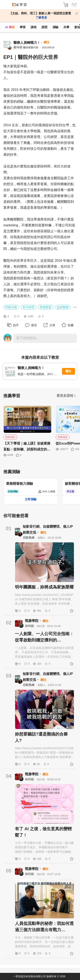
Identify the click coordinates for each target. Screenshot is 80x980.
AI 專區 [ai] (10, 27)
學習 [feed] (23, 27)
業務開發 (46, 307)
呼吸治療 (11, 307)
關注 (68, 371)
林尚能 (30, 626)
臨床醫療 (63, 307)
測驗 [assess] (55, 27)
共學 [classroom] (66, 27)
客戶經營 (28, 307)
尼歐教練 (29, 538)
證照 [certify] (45, 27)
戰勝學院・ (34, 621)
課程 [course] (34, 27)
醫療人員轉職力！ (27, 43)
